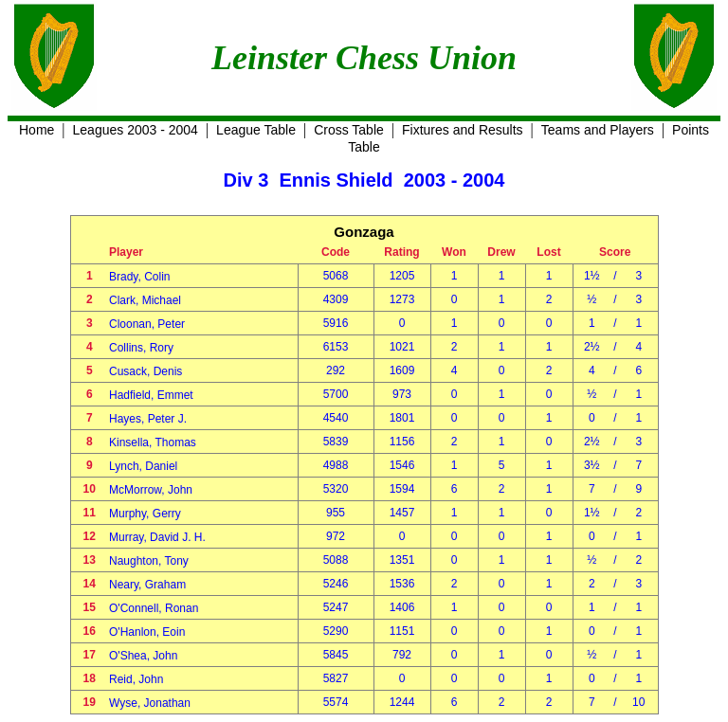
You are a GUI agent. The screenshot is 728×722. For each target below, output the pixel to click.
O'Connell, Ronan (154, 608)
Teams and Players (598, 130)
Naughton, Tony (149, 561)
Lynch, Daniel (143, 466)
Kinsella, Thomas (153, 442)
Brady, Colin (139, 277)
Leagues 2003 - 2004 (136, 130)
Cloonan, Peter (147, 324)
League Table (256, 130)
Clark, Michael (145, 300)
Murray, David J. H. (157, 537)
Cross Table (349, 130)
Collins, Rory (141, 348)
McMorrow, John (151, 490)
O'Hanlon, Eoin (147, 632)
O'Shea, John (143, 656)
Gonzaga (364, 232)
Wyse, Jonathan (150, 703)
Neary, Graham (147, 585)
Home (36, 130)
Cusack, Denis (146, 371)
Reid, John (136, 679)
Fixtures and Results (463, 130)
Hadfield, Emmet (151, 395)
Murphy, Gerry (145, 514)
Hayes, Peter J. (148, 419)
